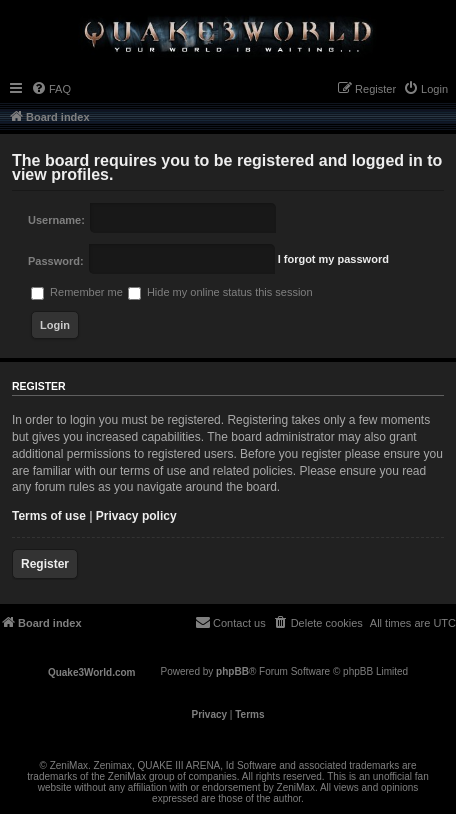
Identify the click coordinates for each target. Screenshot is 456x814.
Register (45, 564)
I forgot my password (333, 259)
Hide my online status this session (220, 292)
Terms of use (49, 516)
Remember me (77, 292)
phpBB (232, 671)
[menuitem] (51, 89)
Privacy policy (136, 516)
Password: (56, 261)
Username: (56, 220)
